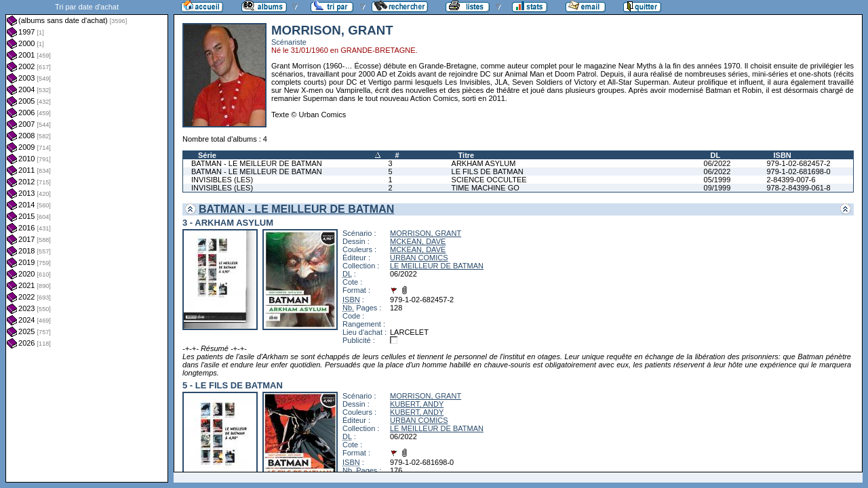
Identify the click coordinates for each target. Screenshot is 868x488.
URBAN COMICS (419, 258)
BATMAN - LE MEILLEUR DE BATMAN (257, 163)
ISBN (782, 155)
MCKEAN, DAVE (418, 241)
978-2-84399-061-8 (798, 188)
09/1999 (717, 188)
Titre (467, 155)
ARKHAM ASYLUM (484, 163)
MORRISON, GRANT (426, 233)
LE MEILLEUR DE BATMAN (437, 266)
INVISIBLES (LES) (222, 180)
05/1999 (717, 180)
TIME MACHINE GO (486, 188)
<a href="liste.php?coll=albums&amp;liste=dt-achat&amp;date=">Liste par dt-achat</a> (87, 241)
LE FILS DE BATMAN (488, 171)
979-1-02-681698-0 (798, 171)
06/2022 (717, 163)
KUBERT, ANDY (417, 404)
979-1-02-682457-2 (798, 163)
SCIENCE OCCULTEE (489, 180)
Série (207, 155)
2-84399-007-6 (791, 180)
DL (716, 155)
